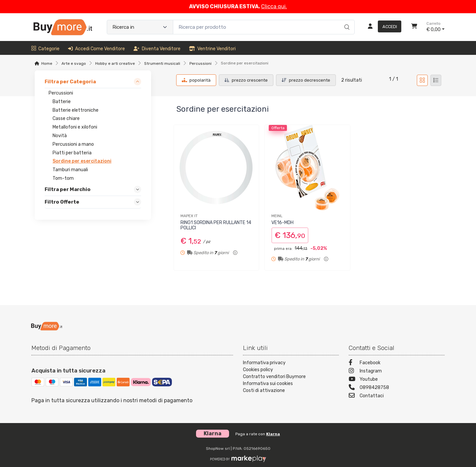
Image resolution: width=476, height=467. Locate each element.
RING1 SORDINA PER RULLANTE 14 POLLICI (216, 225)
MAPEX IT (189, 216)
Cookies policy (258, 370)
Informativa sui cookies (268, 384)
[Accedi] (382, 27)
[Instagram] (397, 372)
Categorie (45, 49)
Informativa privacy (264, 363)
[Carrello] (414, 27)
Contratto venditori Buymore (274, 377)
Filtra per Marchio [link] (68, 189)
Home (47, 63)
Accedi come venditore (97, 49)
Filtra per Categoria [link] (70, 82)
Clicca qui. (274, 6)
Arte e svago (74, 63)
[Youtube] (397, 380)
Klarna (273, 434)
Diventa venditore (157, 49)
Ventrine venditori (212, 49)
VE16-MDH (282, 223)
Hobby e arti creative (115, 63)
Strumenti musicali (162, 63)
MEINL (277, 216)
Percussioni (200, 63)
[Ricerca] (346, 20)
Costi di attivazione (264, 390)
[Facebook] (397, 363)
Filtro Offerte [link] (62, 202)
